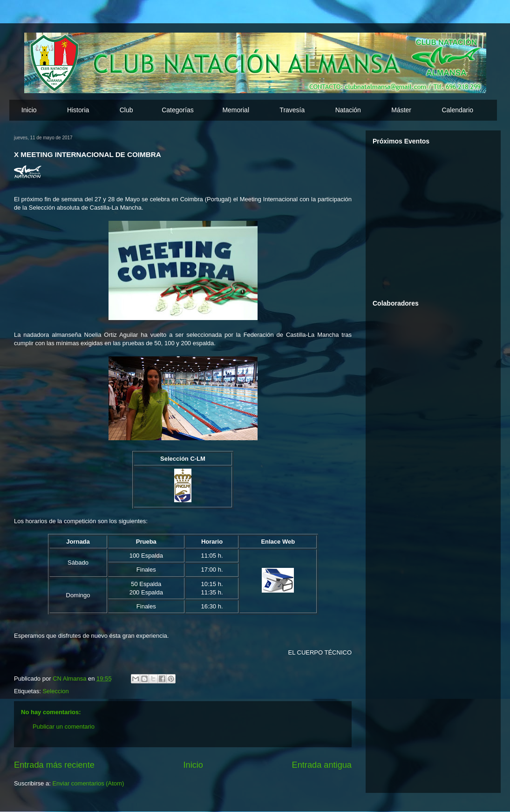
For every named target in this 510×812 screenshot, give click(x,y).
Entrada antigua (322, 765)
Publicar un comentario (64, 727)
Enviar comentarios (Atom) (88, 783)
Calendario (457, 110)
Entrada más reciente (54, 765)
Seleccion (55, 691)
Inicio (29, 110)
